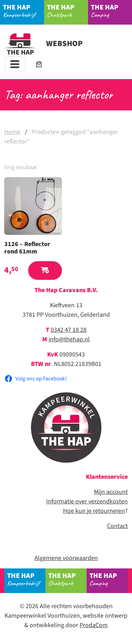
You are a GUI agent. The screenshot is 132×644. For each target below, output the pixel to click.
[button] (45, 271)
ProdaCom (94, 625)
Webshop (43, 44)
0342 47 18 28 (69, 330)
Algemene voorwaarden (66, 558)
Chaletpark (68, 11)
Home (12, 132)
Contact (117, 526)
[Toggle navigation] (15, 64)
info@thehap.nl (69, 339)
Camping (112, 11)
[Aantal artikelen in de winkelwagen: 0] (39, 64)
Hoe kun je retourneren (94, 511)
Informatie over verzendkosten (87, 501)
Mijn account (111, 492)
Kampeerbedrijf (24, 11)
